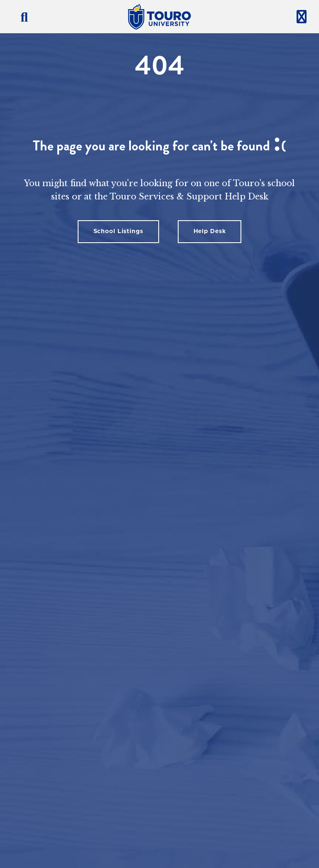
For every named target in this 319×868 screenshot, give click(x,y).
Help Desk (210, 231)
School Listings (118, 231)
